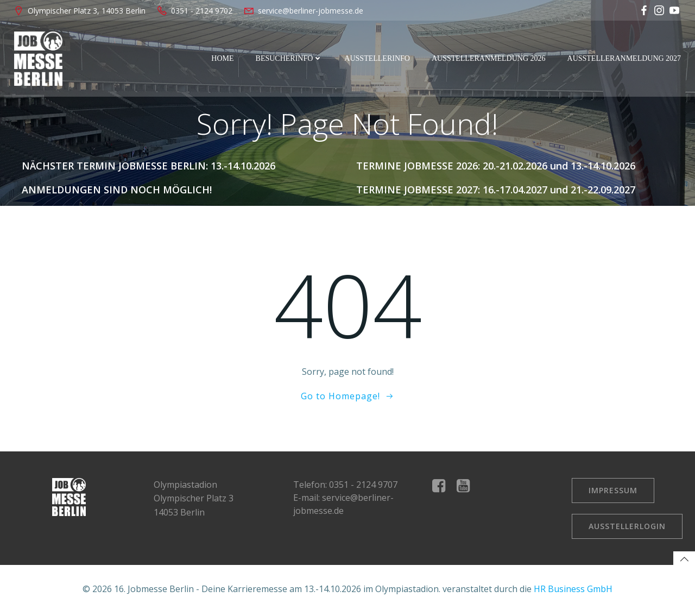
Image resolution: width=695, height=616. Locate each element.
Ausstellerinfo (378, 58)
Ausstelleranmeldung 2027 (625, 58)
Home (223, 58)
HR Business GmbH (573, 592)
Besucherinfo (290, 58)
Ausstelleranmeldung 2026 (490, 58)
